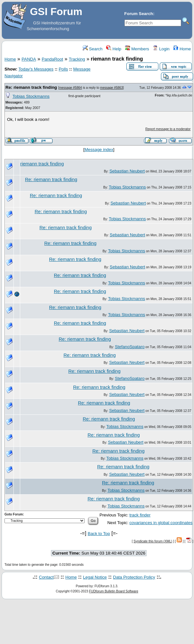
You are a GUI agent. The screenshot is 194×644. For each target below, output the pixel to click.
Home (182, 49)
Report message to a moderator (168, 129)
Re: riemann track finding (31, 87)
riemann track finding (42, 164)
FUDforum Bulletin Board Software (114, 591)
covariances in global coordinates (161, 523)
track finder (140, 515)
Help (114, 49)
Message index (99, 150)
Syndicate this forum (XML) (153, 541)
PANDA (29, 59)
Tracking (77, 59)
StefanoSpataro (130, 347)
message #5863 (111, 88)
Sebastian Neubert (127, 171)
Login (161, 49)
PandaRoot (52, 59)
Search (93, 49)
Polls (63, 69)
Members (137, 49)
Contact (46, 577)
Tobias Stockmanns (31, 96)
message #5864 (70, 88)
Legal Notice (95, 577)
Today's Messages (36, 69)
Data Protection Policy (134, 577)
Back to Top (99, 534)
